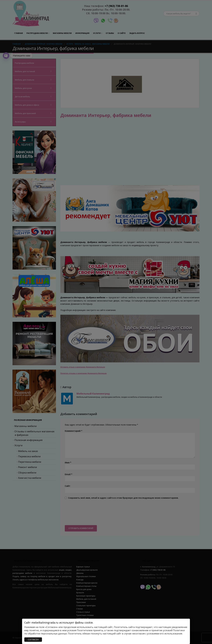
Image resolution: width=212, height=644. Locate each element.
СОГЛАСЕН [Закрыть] (33, 640)
